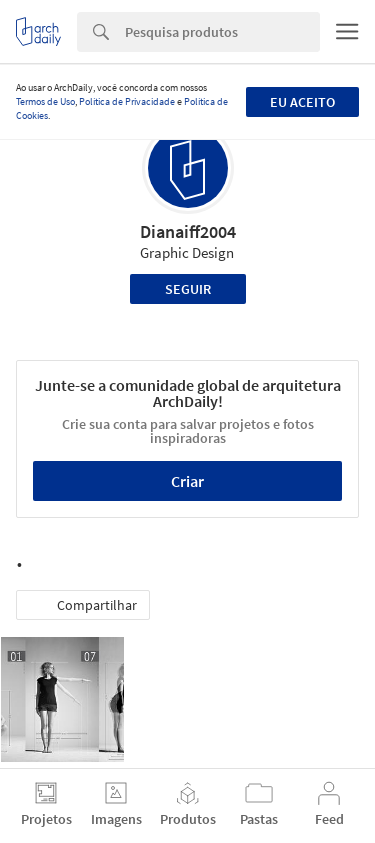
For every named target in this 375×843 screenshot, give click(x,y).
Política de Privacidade (127, 101)
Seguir (188, 289)
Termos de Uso (45, 101)
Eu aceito (302, 102)
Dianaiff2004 (188, 231)
